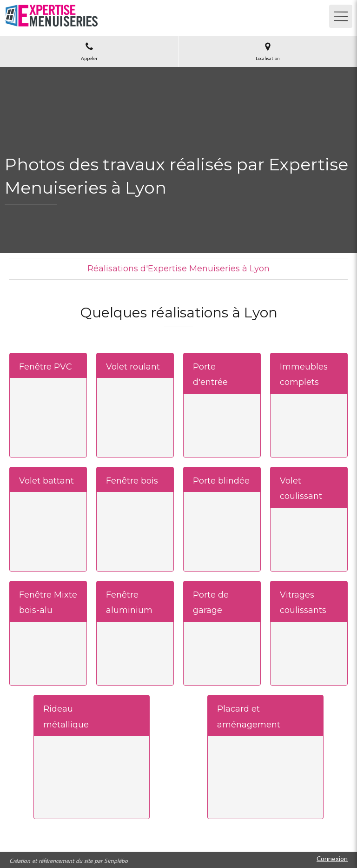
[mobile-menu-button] (341, 16)
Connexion (332, 858)
